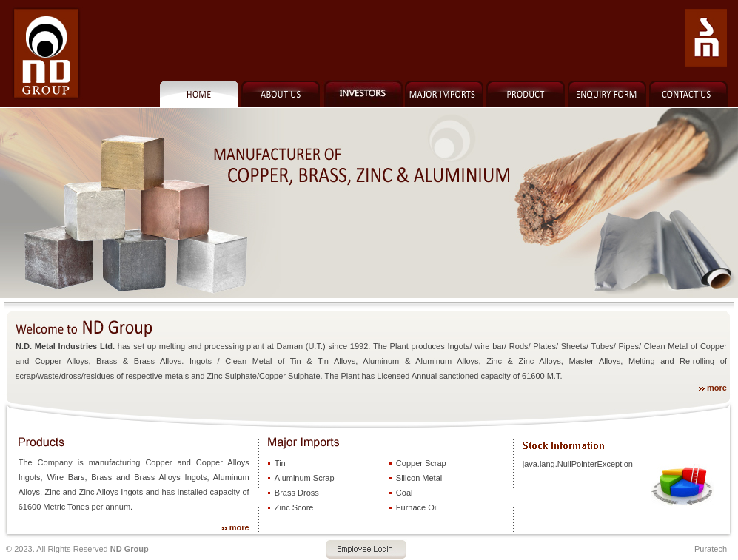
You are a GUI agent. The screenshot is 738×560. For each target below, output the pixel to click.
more (717, 388)
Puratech (711, 549)
